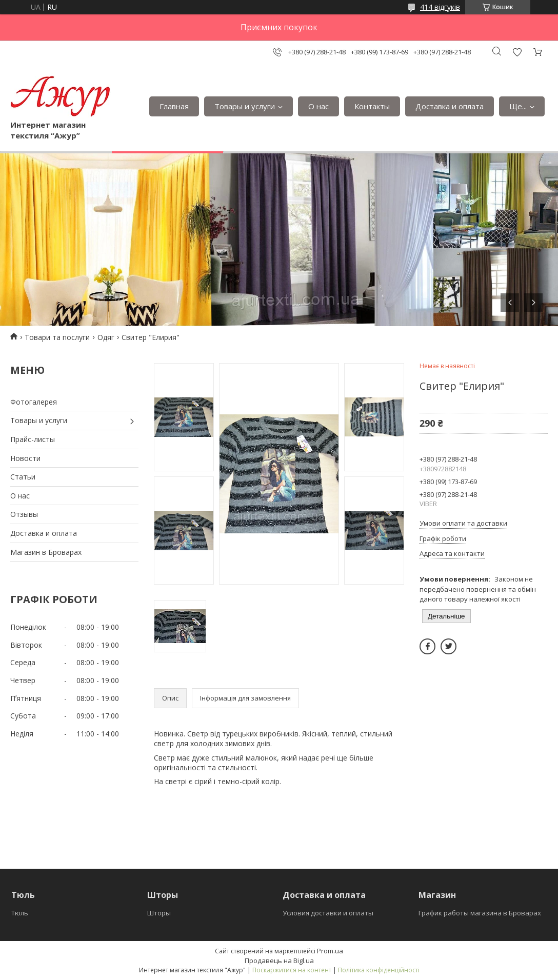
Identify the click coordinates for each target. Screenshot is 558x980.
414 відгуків (440, 7)
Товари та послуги (57, 337)
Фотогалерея (34, 402)
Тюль (20, 913)
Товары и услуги (245, 106)
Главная (174, 106)
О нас (318, 106)
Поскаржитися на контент (292, 970)
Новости (25, 458)
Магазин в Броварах (46, 552)
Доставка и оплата (450, 106)
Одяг (106, 337)
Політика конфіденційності (379, 970)
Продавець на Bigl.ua (279, 961)
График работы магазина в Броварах (480, 913)
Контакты (372, 106)
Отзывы (24, 514)
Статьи (23, 477)
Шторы (159, 913)
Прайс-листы (33, 439)
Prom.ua (330, 951)
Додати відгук (517, 52)
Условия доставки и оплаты (328, 913)
